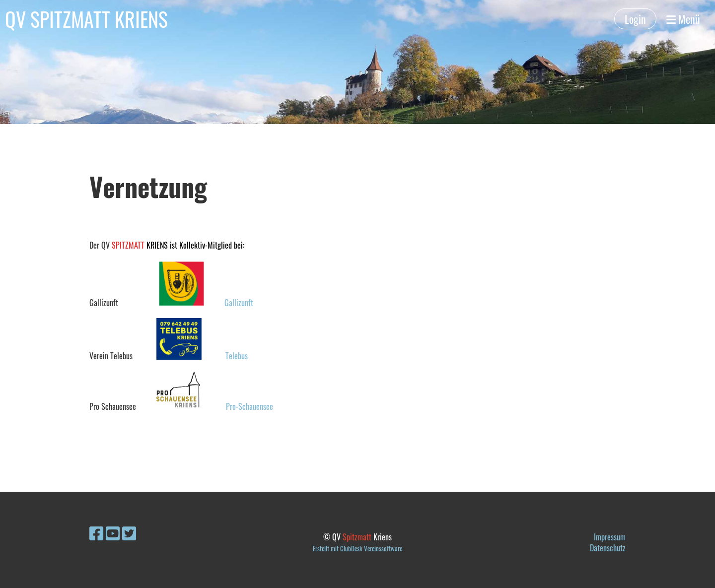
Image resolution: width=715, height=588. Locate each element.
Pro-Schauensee (250, 406)
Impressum (610, 537)
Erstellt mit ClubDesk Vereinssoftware (357, 549)
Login (635, 19)
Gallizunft (239, 303)
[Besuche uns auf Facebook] (96, 532)
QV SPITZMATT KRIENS (86, 19)
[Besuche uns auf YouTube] (113, 532)
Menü (683, 19)
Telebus (237, 356)
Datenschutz (608, 548)
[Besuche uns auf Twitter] (129, 532)
